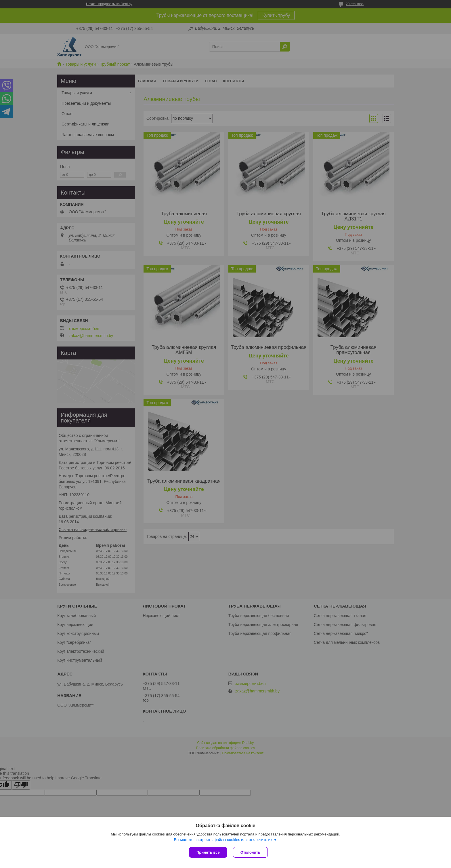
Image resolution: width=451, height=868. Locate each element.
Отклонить (250, 852)
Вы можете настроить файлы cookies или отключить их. (223, 840)
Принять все (208, 852)
